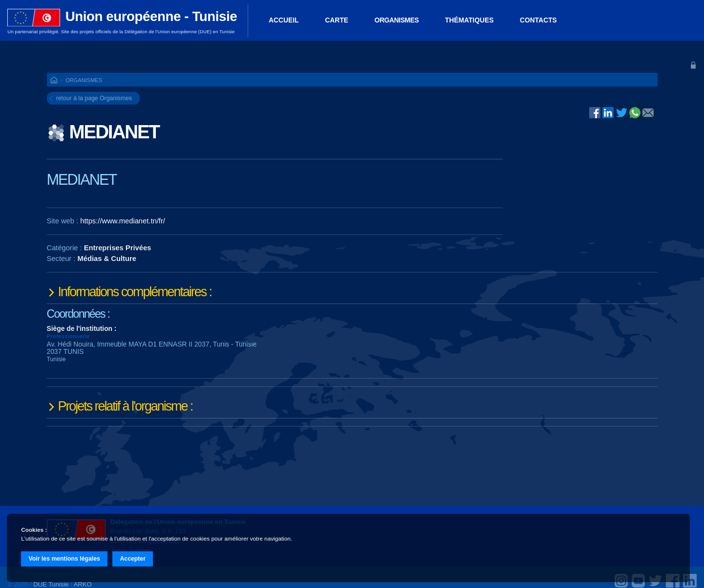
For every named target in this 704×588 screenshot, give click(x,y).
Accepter (133, 559)
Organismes (397, 20)
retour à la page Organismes (94, 98)
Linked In (608, 113)
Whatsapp (635, 112)
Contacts (538, 20)
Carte (337, 20)
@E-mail (648, 113)
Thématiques (469, 20)
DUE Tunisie (51, 584)
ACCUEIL (284, 20)
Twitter (622, 112)
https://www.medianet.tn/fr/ (123, 221)
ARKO (83, 584)
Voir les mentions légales (64, 559)
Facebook (595, 112)
